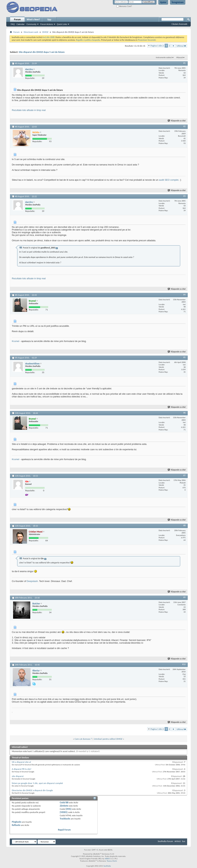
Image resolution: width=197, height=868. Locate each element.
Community (32, 24)
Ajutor (163, 2)
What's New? (33, 20)
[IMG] (69, 809)
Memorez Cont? (124, 6)
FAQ (13, 24)
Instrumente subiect (164, 57)
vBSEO (107, 859)
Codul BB (64, 802)
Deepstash (32, 581)
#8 (184, 525)
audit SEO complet (169, 180)
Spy (49, 20)
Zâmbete (64, 806)
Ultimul (181, 46)
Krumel (15, 341)
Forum (17, 20)
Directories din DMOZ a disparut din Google (32, 790)
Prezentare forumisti (147, 40)
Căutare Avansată (179, 24)
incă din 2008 (49, 37)
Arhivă (177, 841)
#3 (184, 196)
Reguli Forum (64, 830)
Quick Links (62, 24)
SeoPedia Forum (165, 841)
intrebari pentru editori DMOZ (108, 739)
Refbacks (16, 825)
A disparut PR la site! (22, 769)
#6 (184, 413)
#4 (184, 295)
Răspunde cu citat (177, 121)
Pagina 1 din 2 (157, 46)
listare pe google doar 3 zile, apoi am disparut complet (37, 783)
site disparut (18, 776)
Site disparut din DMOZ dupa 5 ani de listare (42, 52)
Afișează (180, 57)
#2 (184, 126)
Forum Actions (47, 24)
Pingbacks (17, 822)
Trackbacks (65, 819)
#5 (184, 357)
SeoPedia (107, 866)
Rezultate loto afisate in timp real (29, 110)
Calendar (21, 24)
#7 (184, 475)
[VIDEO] (64, 812)
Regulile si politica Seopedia (88, 40)
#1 (184, 63)
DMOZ (45, 32)
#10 (184, 664)
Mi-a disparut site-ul (21, 762)
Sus (184, 841)
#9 (184, 597)
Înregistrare (178, 2)
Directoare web (31, 32)
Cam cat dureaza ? (83, 739)
